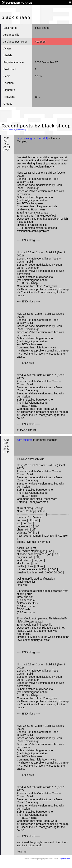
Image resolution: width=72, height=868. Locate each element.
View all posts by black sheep (14, 130)
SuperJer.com (65, 859)
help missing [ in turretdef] (32, 138)
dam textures (25, 440)
